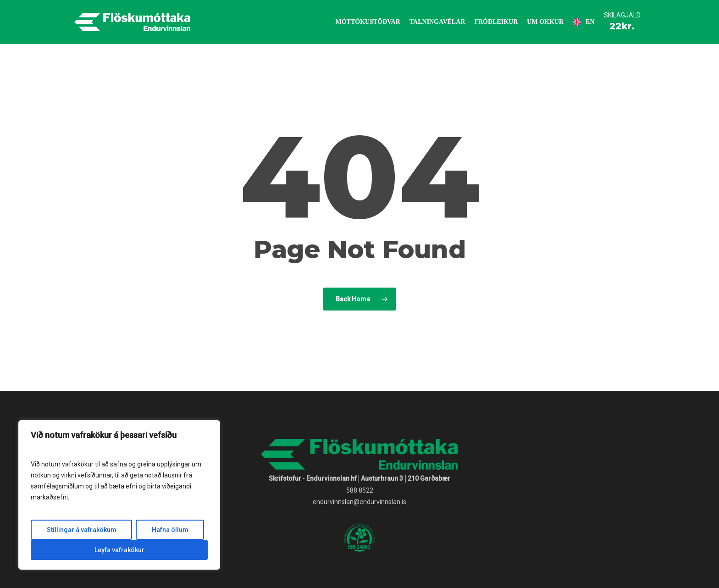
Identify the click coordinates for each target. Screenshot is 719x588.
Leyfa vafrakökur (119, 550)
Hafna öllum (170, 530)
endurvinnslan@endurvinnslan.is (359, 502)
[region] (119, 495)
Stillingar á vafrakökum (82, 530)
